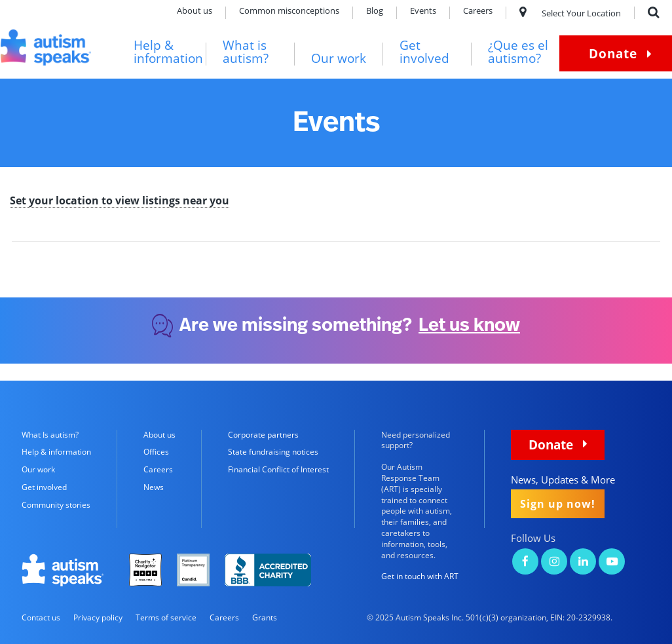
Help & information (168, 52)
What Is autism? (50, 435)
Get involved (424, 52)
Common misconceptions (289, 11)
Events (423, 11)
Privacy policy (98, 617)
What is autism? (246, 52)
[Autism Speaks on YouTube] (612, 562)
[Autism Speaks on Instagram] (554, 562)
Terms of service (166, 617)
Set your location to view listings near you (120, 201)
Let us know (469, 326)
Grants (265, 617)
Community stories (56, 505)
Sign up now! (558, 504)
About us (195, 11)
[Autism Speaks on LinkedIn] (583, 562)
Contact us (41, 617)
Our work (339, 59)
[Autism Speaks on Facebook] (525, 562)
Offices (156, 452)
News (154, 487)
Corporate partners (263, 435)
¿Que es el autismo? (518, 52)
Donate (613, 53)
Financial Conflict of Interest (278, 469)
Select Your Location (570, 13)
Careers (478, 11)
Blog (375, 11)
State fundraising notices (273, 452)
